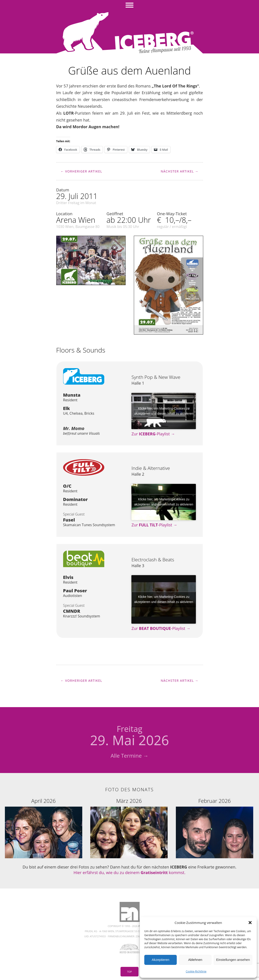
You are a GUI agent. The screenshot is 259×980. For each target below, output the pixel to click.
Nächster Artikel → (180, 171)
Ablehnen (195, 960)
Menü (129, 6)
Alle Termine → (129, 756)
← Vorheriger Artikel (81, 171)
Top (129, 972)
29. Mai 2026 (129, 736)
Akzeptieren (160, 960)
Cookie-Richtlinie (196, 971)
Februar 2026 (215, 801)
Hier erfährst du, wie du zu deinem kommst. (129, 872)
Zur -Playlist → (153, 434)
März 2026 (129, 801)
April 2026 (44, 801)
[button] (250, 923)
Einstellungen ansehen (233, 960)
